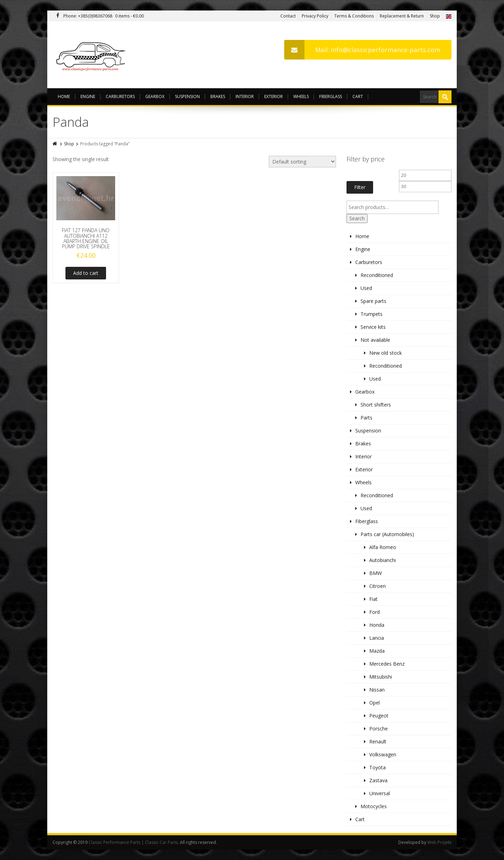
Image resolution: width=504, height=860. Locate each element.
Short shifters (376, 405)
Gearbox (155, 96)
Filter (360, 187)
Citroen (377, 586)
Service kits (373, 327)
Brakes (218, 96)
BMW (376, 573)
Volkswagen (383, 754)
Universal (380, 793)
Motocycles (374, 806)
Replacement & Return (402, 16)
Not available (375, 340)
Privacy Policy (315, 16)
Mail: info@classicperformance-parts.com (362, 50)
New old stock (386, 353)
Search (357, 218)
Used (366, 288)
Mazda (377, 651)
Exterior (274, 96)
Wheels (301, 96)
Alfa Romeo (383, 547)
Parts (366, 418)
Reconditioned (377, 275)
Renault (378, 741)
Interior (245, 96)
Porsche (379, 729)
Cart (358, 96)
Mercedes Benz (387, 664)
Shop (435, 16)
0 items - (129, 16)
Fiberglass (331, 96)
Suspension (187, 96)
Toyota (377, 767)
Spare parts (373, 301)
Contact (288, 16)
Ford (374, 612)
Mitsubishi (381, 677)
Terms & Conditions (354, 16)
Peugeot (379, 716)
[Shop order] (302, 162)
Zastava (378, 780)
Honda (377, 625)
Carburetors (120, 96)
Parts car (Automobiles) (387, 534)
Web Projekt (439, 842)
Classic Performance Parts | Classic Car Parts (133, 842)
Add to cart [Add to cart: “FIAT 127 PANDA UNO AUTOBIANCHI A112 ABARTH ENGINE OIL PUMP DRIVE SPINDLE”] (86, 273)
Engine (88, 96)
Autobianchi (383, 560)
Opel (374, 703)
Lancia (377, 638)
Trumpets (372, 314)
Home (64, 96)
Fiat (373, 599)
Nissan (377, 690)
